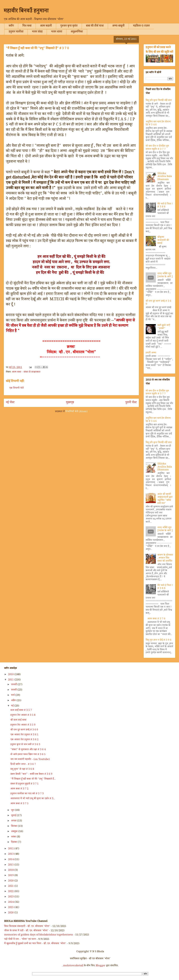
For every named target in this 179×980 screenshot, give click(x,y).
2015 (11, 865)
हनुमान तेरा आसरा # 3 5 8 (23, 715)
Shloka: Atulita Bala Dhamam (165, 177)
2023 (11, 897)
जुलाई (14, 816)
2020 (11, 881)
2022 (11, 892)
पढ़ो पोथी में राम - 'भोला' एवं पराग (20, 939)
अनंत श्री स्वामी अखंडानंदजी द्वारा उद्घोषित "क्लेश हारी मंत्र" (165, 499)
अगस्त (14, 821)
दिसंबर (14, 842)
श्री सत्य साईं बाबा (18, 720)
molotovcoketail (73, 966)
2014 (11, 860)
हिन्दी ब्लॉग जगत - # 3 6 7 (23, 764)
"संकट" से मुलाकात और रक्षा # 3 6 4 (28, 750)
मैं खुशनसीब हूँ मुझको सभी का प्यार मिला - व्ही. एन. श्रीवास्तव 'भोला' (35, 944)
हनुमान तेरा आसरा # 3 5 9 (23, 725)
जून (13, 810)
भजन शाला (57, 32)
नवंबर (14, 837)
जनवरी (14, 685)
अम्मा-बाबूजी (118, 26)
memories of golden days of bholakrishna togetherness (39, 935)
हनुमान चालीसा (16, 32)
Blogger (101, 966)
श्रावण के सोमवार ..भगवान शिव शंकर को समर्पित (165, 558)
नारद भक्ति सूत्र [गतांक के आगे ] (165, 275)
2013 (11, 854)
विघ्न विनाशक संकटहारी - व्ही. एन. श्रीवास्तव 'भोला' (27, 926)
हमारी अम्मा (151, 353)
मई (13, 706)
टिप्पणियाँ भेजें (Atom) (76, 412)
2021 (11, 886)
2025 (11, 908)
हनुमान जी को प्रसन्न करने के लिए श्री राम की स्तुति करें (159, 50)
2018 (11, 870)
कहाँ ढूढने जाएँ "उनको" (164, 327)
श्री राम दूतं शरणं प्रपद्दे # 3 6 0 (158, 303)
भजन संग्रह (37, 32)
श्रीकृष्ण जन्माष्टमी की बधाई (163, 240)
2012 (11, 849)
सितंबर (14, 826)
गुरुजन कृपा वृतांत (69, 26)
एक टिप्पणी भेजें (17, 388)
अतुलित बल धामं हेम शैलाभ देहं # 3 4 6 (158, 124)
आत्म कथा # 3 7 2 (19, 789)
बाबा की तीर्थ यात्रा (95, 26)
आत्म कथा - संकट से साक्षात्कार (26, 372)
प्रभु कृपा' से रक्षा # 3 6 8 (22, 769)
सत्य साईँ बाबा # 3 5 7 (21, 710)
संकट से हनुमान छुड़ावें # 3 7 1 (25, 784)
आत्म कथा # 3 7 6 (156, 619)
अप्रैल (14, 701)
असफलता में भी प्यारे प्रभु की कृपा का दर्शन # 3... (33, 799)
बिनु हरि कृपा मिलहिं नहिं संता (159, 101)
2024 (11, 902)
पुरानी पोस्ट (131, 403)
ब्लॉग (11, 26)
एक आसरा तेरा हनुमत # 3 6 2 (24, 740)
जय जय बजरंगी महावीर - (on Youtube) (30, 760)
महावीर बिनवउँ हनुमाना (26, 12)
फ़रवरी (14, 690)
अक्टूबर (15, 832)
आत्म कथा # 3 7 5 (19, 804)
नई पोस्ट (10, 403)
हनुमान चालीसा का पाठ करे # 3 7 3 (27, 794)
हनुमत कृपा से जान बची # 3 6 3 (25, 745)
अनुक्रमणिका (77, 32)
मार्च (13, 695)
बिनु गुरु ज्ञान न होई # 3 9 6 (159, 640)
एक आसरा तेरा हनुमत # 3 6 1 (24, 735)
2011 (11, 680)
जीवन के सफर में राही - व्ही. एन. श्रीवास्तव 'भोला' (26, 931)
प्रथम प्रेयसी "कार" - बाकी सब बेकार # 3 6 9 (31, 774)
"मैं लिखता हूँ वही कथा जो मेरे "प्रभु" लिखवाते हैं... (33, 779)
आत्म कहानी (46, 26)
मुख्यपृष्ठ (70, 403)
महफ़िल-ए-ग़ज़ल (141, 26)
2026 (11, 913)
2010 (11, 675)
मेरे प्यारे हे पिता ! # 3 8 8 (165, 206)
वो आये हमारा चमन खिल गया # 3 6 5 (28, 755)
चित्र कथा (27, 26)
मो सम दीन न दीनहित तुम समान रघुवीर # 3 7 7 (157, 148)
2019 (11, 876)
